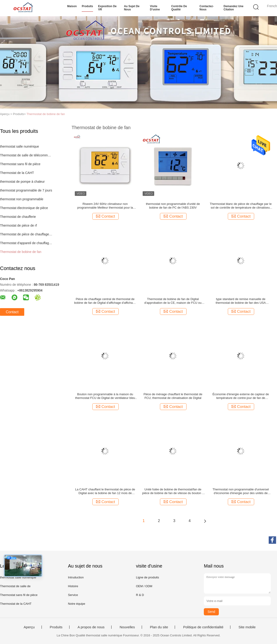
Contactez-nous (206, 8)
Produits (87, 6)
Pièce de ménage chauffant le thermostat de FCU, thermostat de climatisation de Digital (173, 396)
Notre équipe (76, 604)
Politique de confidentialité (203, 627)
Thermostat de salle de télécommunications (26, 155)
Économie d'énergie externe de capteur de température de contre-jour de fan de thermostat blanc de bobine (241, 396)
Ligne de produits (148, 577)
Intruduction (76, 577)
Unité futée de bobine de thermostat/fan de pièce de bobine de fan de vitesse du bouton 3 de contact (173, 491)
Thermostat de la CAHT (17, 173)
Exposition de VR (107, 8)
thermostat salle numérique (20, 146)
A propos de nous (91, 627)
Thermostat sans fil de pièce (20, 164)
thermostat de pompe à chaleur (22, 182)
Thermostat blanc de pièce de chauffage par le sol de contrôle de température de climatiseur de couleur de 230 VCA (241, 206)
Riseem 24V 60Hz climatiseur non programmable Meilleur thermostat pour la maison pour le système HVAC (105, 206)
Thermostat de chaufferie (18, 217)
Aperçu (29, 627)
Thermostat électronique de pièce (24, 208)
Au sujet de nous (132, 8)
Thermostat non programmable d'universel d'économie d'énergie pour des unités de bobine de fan (241, 491)
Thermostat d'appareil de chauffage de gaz (26, 243)
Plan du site (159, 627)
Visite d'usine (155, 8)
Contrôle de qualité (179, 8)
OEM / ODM (144, 586)
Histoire (73, 586)
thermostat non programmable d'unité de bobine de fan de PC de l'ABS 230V (173, 206)
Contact (12, 312)
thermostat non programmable (22, 199)
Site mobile (247, 627)
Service (73, 595)
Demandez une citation (234, 8)
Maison (72, 6)
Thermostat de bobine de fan (46, 114)
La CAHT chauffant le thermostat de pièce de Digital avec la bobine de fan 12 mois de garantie (105, 491)
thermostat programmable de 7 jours (26, 190)
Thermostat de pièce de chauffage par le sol (26, 234)
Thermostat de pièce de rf (18, 225)
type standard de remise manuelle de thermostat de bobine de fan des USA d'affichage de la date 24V (241, 301)
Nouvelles (127, 627)
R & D (140, 595)
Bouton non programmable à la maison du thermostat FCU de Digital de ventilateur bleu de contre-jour (105, 396)
